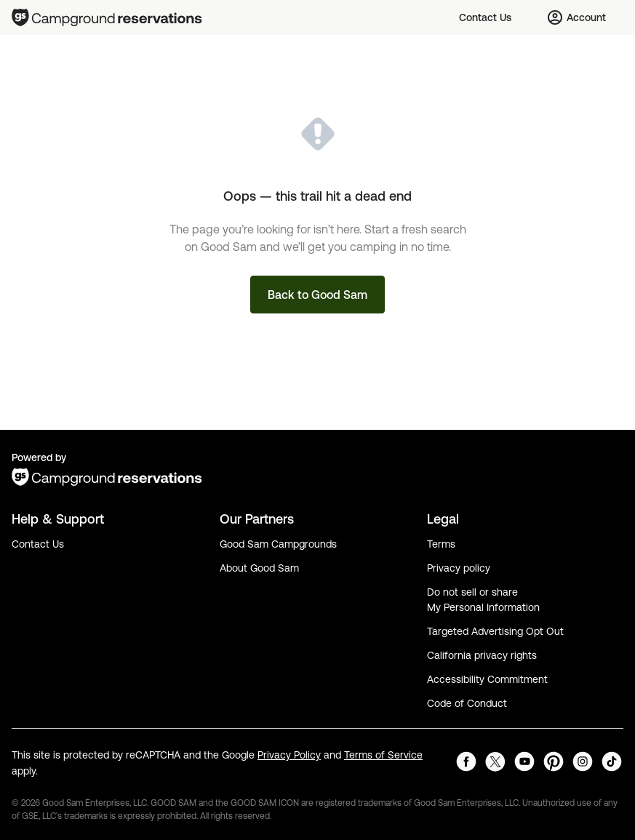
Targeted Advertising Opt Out (495, 631)
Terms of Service (383, 755)
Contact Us (38, 544)
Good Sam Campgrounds (278, 544)
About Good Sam (259, 568)
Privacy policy (459, 568)
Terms (441, 544)
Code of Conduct (467, 703)
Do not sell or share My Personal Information (483, 600)
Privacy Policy (289, 755)
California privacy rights (482, 655)
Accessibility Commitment (487, 679)
